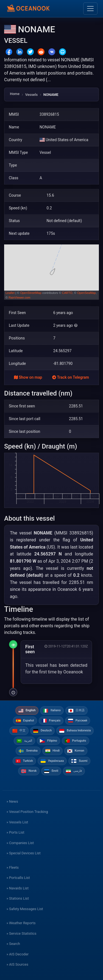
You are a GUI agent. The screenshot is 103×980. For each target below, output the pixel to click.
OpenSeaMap (87, 293)
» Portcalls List (18, 878)
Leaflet (10, 293)
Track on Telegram (71, 377)
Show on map (28, 377)
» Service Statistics (22, 933)
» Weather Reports (21, 923)
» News (12, 801)
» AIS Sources (17, 964)
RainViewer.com (19, 297)
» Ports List (16, 832)
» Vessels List (17, 822)
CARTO (67, 293)
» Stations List (18, 898)
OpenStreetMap (31, 293)
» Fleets (13, 867)
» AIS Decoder (18, 954)
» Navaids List (18, 888)
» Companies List (20, 843)
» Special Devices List (24, 853)
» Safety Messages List (25, 909)
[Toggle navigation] (90, 9)
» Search (13, 944)
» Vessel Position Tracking (27, 812)
